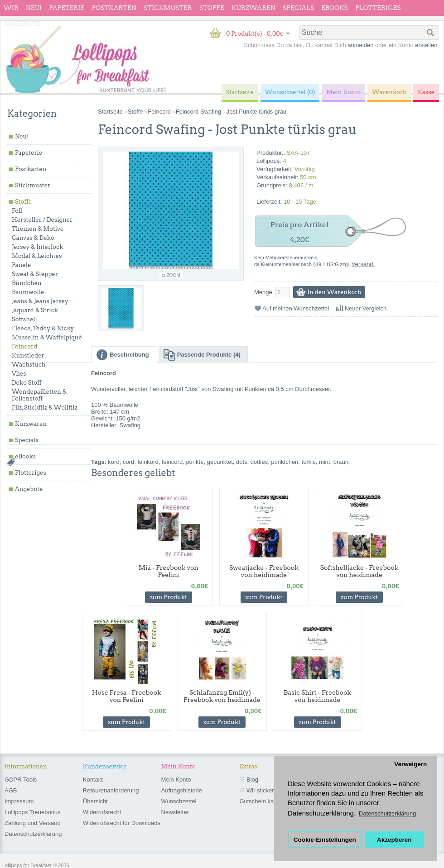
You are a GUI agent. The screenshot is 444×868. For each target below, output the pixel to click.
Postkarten (114, 8)
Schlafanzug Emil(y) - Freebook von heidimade (222, 696)
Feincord (25, 346)
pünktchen (285, 462)
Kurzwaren (253, 8)
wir (11, 8)
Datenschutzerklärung (33, 834)
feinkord (148, 462)
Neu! (34, 8)
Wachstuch (29, 365)
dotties (259, 462)
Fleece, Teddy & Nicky (43, 328)
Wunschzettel (179, 801)
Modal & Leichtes (37, 256)
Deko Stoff (27, 383)
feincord (172, 462)
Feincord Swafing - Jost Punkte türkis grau (231, 112)
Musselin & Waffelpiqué (47, 337)
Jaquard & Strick (35, 310)
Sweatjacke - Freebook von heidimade (264, 571)
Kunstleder (28, 355)
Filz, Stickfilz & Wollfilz (45, 408)
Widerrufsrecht (102, 812)
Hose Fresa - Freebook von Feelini (127, 696)
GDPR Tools (21, 780)
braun (341, 462)
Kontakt (93, 780)
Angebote (22, 24)
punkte (195, 462)
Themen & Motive (38, 229)
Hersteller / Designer (42, 220)
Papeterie (67, 8)
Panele (22, 265)
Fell (17, 211)
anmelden (360, 45)
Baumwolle (28, 292)
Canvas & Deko (33, 238)
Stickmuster (168, 8)
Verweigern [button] (410, 764)
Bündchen (27, 283)
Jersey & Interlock (37, 247)
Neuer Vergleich (366, 308)
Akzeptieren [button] (394, 840)
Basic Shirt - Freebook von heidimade (317, 696)
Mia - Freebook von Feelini (169, 571)
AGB (11, 790)
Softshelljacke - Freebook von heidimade (360, 571)
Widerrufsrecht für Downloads (122, 823)
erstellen (426, 45)
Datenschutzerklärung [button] (387, 813)
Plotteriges (378, 8)
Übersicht (95, 801)
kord (113, 462)
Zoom (174, 275)
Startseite (110, 112)
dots (242, 462)
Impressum (19, 801)
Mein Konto (176, 780)
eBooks (335, 8)
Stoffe (212, 8)
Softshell (24, 319)
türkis (309, 462)
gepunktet (220, 462)
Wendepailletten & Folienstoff (39, 395)
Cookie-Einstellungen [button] (325, 840)
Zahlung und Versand (33, 823)
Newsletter (175, 812)
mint (325, 462)
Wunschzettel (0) (290, 92)
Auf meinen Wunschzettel (296, 308)
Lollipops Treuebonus (33, 812)
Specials (298, 8)
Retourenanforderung (111, 790)
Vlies (19, 374)
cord (128, 462)
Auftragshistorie (182, 790)
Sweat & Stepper (35, 274)
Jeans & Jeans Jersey (40, 301)
